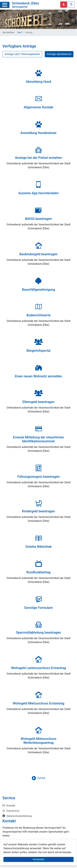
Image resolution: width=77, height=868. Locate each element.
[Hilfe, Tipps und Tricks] (71, 5)
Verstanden (38, 859)
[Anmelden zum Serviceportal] (64, 5)
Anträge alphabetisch (59, 54)
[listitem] (38, 806)
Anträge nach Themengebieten (22, 54)
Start (20, 32)
